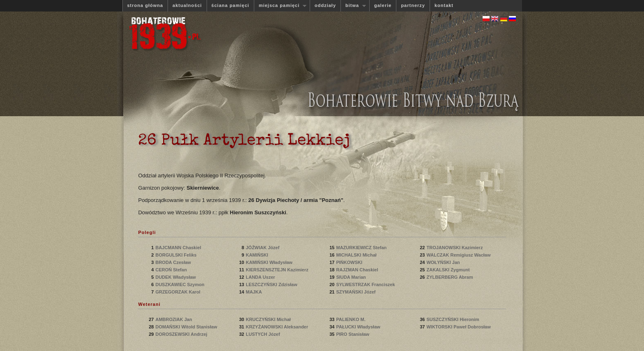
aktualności (187, 5)
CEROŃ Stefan (171, 270)
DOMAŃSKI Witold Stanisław (186, 327)
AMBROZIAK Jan (174, 319)
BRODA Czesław (174, 262)
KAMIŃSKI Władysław (270, 262)
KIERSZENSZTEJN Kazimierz (277, 270)
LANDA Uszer (261, 277)
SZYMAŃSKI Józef (356, 292)
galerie (383, 5)
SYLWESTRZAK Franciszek (366, 284)
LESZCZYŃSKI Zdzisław (272, 284)
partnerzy (413, 5)
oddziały (325, 5)
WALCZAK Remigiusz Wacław (458, 255)
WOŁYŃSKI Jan (444, 262)
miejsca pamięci (280, 6)
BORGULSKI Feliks (176, 255)
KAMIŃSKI (258, 255)
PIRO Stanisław (353, 334)
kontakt (444, 5)
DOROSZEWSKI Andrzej (182, 334)
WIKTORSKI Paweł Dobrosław (458, 327)
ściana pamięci (230, 5)
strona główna (145, 5)
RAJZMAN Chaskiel (358, 270)
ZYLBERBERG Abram (450, 277)
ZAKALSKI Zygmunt (448, 270)
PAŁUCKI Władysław (359, 327)
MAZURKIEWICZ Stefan (362, 248)
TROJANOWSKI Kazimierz (455, 248)
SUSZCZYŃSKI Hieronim (453, 319)
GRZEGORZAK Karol (178, 292)
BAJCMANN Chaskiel (179, 248)
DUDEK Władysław (176, 277)
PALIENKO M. (351, 319)
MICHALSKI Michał (357, 255)
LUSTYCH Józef (263, 334)
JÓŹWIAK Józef (263, 248)
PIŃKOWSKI (350, 262)
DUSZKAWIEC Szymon (180, 284)
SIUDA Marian (351, 277)
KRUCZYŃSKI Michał (269, 319)
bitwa (353, 6)
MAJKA (255, 292)
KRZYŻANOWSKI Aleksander (277, 327)
